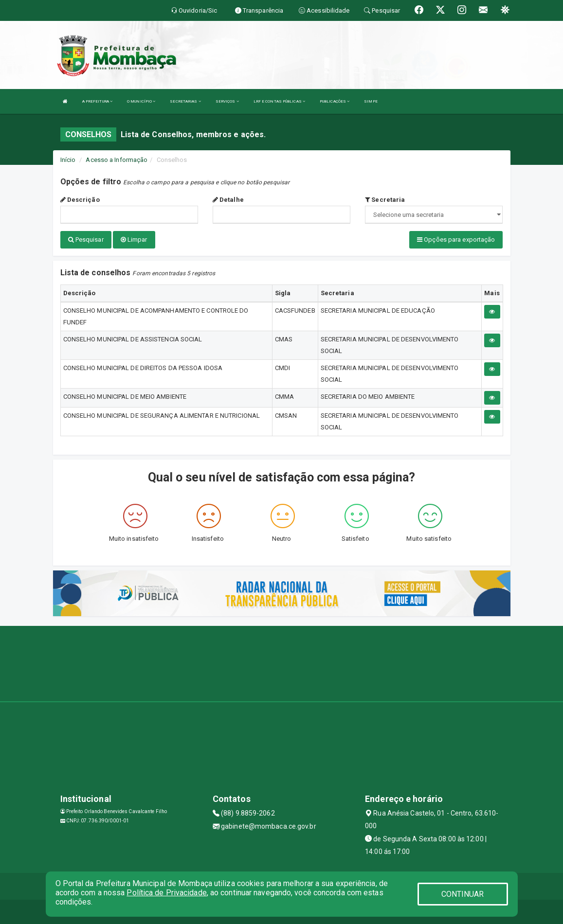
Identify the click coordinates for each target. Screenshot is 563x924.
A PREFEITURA (97, 101)
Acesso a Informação (117, 160)
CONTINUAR (463, 894)
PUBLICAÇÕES (335, 101)
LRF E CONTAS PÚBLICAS (279, 101)
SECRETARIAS (185, 101)
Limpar (134, 240)
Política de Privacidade (166, 893)
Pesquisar (86, 240)
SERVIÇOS (227, 101)
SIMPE (371, 101)
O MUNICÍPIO (141, 101)
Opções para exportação (456, 240)
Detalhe (228, 200)
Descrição (80, 200)
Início (68, 160)
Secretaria (385, 200)
